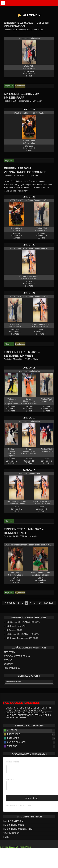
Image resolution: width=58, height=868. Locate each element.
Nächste (49, 608)
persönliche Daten (13, 830)
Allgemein (13, 735)
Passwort (10, 785)
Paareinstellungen (14, 826)
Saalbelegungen (16, 747)
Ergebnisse (14, 739)
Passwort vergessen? (19, 811)
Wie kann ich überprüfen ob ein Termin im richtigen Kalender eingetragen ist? (28, 714)
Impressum (10, 657)
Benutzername (13, 767)
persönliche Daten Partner (18, 834)
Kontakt (8, 669)
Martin (41, 35)
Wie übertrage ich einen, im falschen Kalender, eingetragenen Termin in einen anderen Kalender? (28, 720)
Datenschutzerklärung (17, 661)
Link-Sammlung (12, 673)
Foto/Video (13, 743)
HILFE (6, 842)
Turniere (12, 751)
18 (40, 608)
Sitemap (8, 665)
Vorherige (10, 608)
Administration (11, 838)
